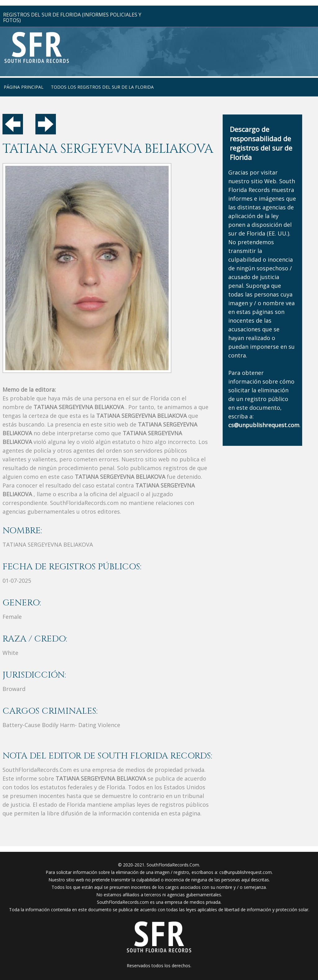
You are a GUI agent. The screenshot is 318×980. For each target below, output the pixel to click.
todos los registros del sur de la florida (102, 87)
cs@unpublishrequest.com (245, 872)
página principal (24, 87)
